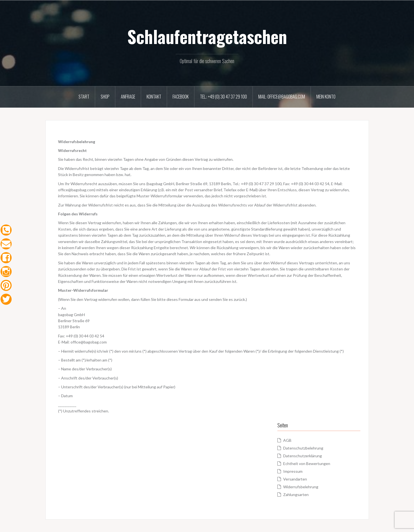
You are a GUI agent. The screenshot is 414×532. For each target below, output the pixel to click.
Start (84, 97)
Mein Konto (326, 97)
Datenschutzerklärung (303, 456)
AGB (287, 440)
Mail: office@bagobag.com (282, 97)
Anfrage (128, 97)
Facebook (181, 97)
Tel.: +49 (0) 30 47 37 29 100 (223, 97)
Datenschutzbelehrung (303, 448)
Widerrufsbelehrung (301, 487)
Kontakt (154, 97)
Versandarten (295, 479)
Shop (105, 97)
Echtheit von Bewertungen (307, 463)
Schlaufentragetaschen (207, 36)
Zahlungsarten (296, 494)
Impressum (293, 471)
